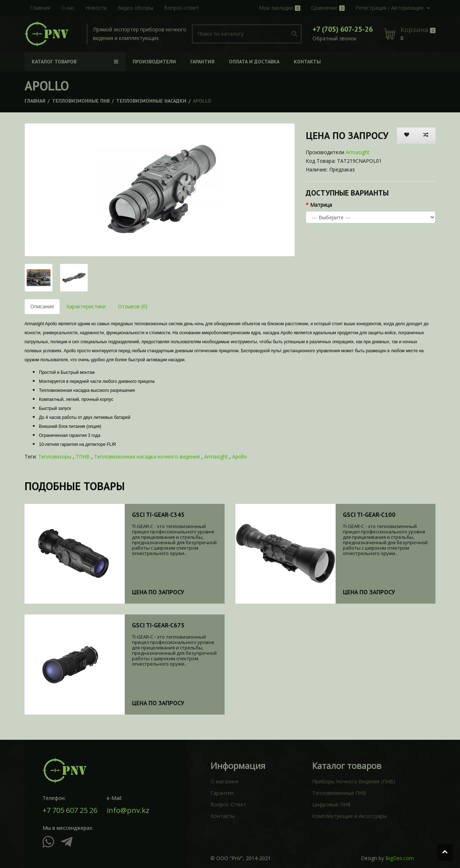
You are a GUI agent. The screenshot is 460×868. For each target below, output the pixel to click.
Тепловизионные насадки (151, 101)
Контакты (223, 816)
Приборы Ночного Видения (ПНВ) (354, 781)
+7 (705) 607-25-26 (343, 29)
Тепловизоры (55, 457)
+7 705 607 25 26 (70, 810)
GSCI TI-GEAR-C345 (158, 515)
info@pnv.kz (128, 810)
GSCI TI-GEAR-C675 (158, 625)
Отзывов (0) (133, 306)
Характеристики (86, 306)
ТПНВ (83, 457)
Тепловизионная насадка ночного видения (147, 457)
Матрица (321, 205)
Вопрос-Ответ (228, 804)
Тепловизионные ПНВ (81, 101)
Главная (35, 101)
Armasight (358, 152)
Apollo (240, 457)
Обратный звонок (335, 38)
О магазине (225, 781)
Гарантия (222, 793)
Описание (42, 306)
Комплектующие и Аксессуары (350, 816)
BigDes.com (400, 858)
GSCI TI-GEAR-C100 (369, 515)
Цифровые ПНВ (331, 804)
